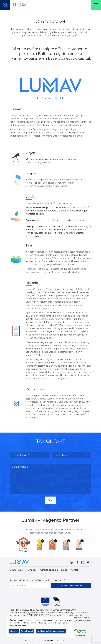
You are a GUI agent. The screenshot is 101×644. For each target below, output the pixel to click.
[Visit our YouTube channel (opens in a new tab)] (88, 562)
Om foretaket (17, 570)
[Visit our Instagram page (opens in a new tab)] (83, 562)
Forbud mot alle (27, 631)
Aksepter (14, 631)
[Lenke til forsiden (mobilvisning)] (5, 5)
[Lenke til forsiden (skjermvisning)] (20, 5)
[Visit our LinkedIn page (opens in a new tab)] (72, 562)
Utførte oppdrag (49, 570)
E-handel (32, 570)
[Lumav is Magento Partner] (24, 545)
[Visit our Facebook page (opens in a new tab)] (77, 562)
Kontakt (75, 570)
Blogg (64, 570)
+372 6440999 (47, 641)
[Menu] (96, 5)
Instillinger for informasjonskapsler (51, 631)
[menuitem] (18, 570)
